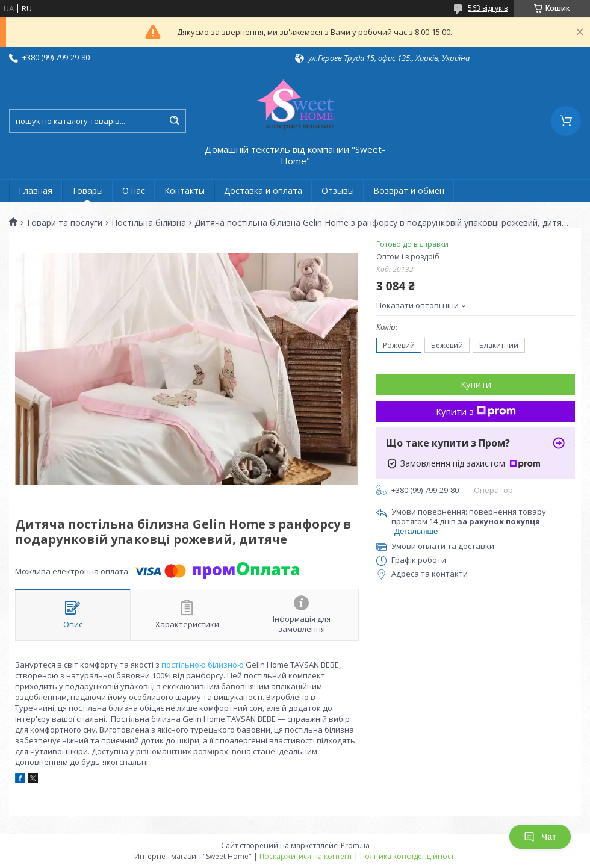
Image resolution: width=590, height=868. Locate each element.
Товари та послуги (64, 223)
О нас (134, 191)
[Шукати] (174, 121)
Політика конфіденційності (408, 856)
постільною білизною (203, 665)
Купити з (476, 411)
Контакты (185, 191)
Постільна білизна (149, 223)
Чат (540, 837)
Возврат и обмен (409, 191)
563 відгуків (488, 8)
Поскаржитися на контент (306, 856)
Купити (476, 384)
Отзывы (338, 191)
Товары (87, 191)
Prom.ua (355, 845)
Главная (36, 191)
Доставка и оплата (263, 191)
